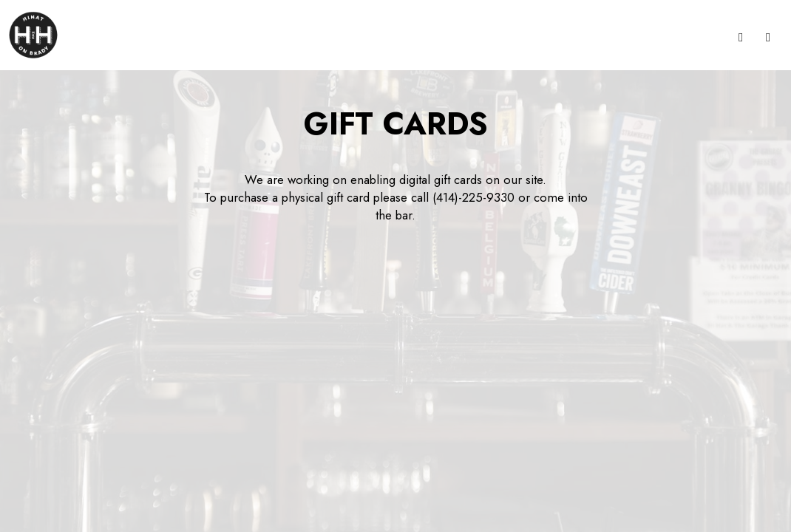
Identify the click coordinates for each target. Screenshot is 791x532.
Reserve (545, 37)
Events (701, 37)
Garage (597, 37)
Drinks (349, 37)
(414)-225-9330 (473, 197)
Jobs (503, 37)
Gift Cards (452, 37)
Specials (650, 37)
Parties (395, 37)
